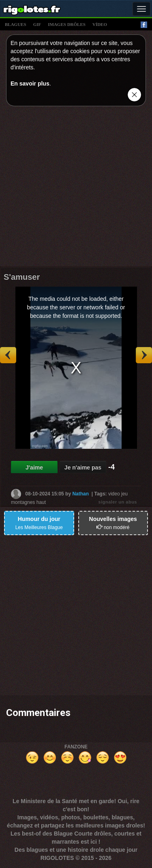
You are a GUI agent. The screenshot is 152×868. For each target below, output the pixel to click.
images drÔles (67, 24)
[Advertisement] (76, 188)
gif (37, 24)
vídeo (100, 24)
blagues (16, 24)
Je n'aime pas (83, 467)
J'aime (34, 467)
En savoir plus (30, 84)
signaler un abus (118, 502)
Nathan (80, 494)
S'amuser (22, 277)
